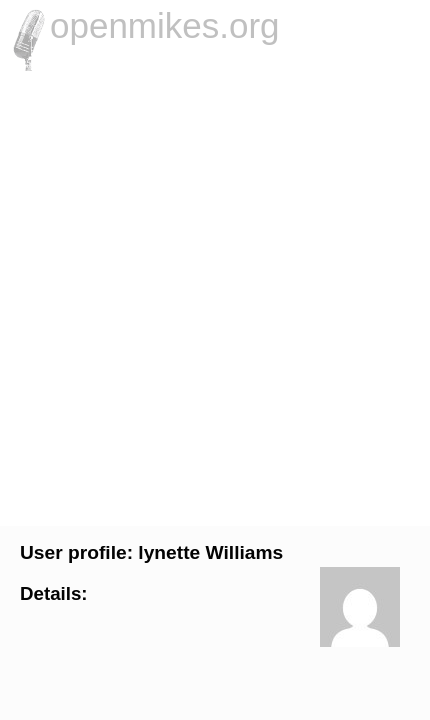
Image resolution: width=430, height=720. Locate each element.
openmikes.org (165, 25)
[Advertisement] (215, 296)
